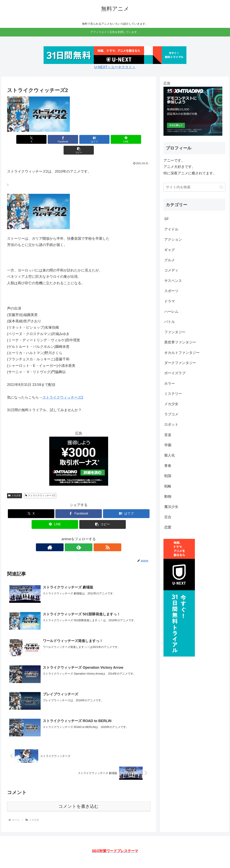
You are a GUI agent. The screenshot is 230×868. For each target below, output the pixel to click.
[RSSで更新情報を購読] (88, 536)
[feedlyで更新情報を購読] (79, 536)
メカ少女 (15, 485)
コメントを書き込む (79, 796)
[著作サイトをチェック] (70, 536)
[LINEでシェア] (103, 139)
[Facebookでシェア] (55, 139)
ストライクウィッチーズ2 (63, 387)
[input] (194, 187)
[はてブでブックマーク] (79, 139)
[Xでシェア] (31, 139)
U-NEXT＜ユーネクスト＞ (115, 67)
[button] (127, 139)
